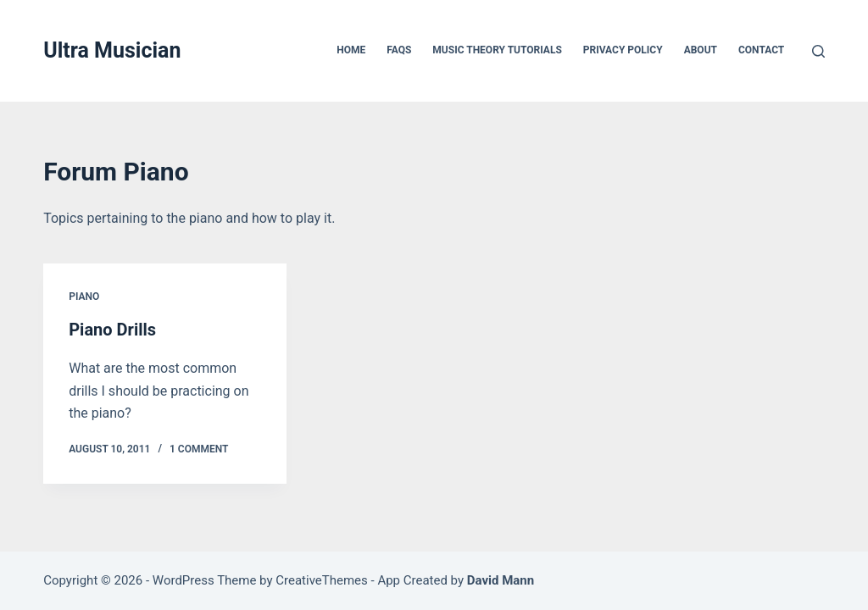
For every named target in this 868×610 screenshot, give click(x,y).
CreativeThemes (322, 580)
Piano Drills (112, 330)
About (701, 50)
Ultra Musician (112, 50)
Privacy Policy (623, 50)
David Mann (501, 580)
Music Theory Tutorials (497, 50)
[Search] (818, 51)
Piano (84, 297)
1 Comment (199, 449)
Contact (761, 50)
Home (351, 50)
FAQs (399, 50)
